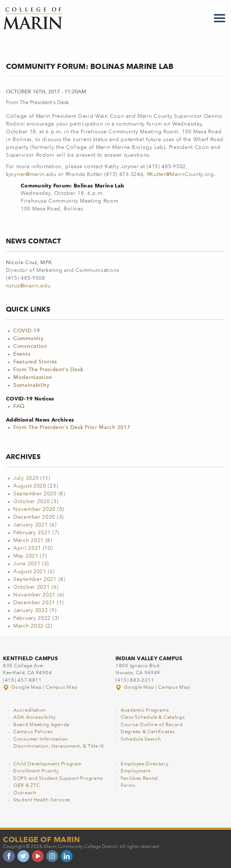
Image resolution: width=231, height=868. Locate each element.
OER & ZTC (26, 786)
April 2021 (27, 548)
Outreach (25, 793)
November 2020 (34, 509)
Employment (136, 771)
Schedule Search (141, 739)
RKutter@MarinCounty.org (180, 174)
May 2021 (26, 556)
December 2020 (34, 517)
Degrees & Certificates (148, 732)
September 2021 (35, 579)
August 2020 (30, 486)
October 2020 (31, 502)
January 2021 (31, 525)
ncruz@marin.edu (28, 286)
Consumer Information (41, 739)
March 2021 (29, 541)
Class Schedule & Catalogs (153, 717)
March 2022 (29, 626)
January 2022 (31, 611)
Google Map (23, 687)
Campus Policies (33, 732)
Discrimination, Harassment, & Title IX (59, 746)
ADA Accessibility (35, 717)
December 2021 (34, 603)
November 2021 (34, 595)
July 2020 (26, 478)
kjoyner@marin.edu (31, 174)
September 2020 (35, 494)
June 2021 (27, 564)
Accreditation (30, 710)
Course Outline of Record (152, 725)
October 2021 (31, 587)
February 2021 (32, 533)
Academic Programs (145, 710)
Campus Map (61, 687)
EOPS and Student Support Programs (58, 779)
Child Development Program (48, 764)
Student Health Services (42, 800)
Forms (128, 786)
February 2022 (32, 618)
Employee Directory (145, 764)
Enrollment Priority (36, 771)
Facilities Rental (139, 779)
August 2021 (30, 572)
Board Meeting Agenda (41, 725)
